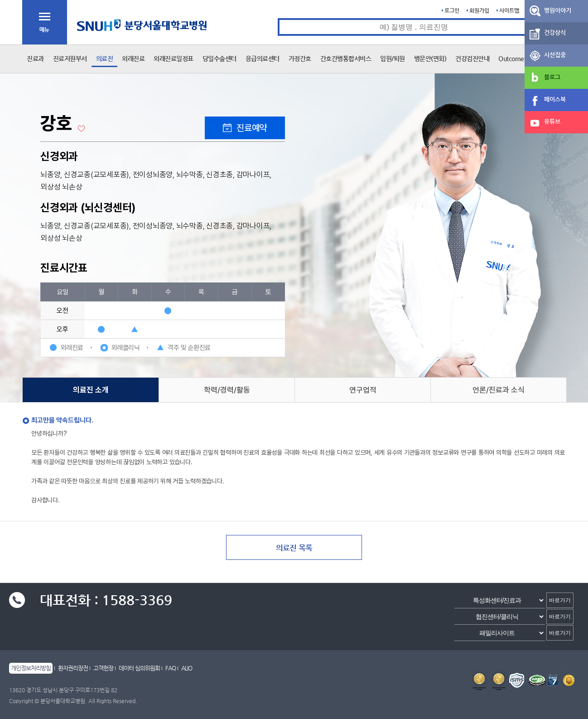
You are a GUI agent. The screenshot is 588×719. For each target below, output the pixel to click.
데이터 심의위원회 (139, 668)
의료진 (105, 58)
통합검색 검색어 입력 (278, 18)
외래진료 (133, 58)
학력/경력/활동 (227, 390)
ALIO (187, 668)
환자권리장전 (73, 668)
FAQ (171, 668)
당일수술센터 (219, 58)
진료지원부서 (70, 58)
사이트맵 (509, 10)
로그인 (452, 10)
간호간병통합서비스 (346, 58)
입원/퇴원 (393, 58)
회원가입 (479, 10)
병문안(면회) (430, 58)
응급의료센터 (263, 58)
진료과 (35, 58)
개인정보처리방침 (31, 668)
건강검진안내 (472, 58)
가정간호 (300, 58)
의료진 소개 (91, 390)
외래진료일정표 (174, 58)
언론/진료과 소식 (499, 390)
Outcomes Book (520, 58)
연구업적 (363, 390)
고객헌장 (103, 668)
